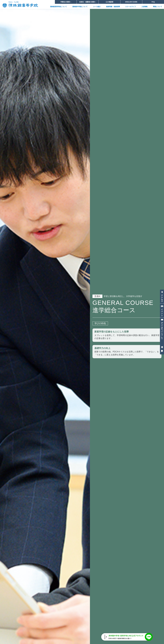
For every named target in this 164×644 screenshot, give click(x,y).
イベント (162, 310)
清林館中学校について (80, 7)
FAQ (153, 2)
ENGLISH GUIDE (131, 2)
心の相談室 (110, 2)
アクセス (162, 296)
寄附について (158, 7)
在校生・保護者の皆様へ (88, 2)
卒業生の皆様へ (66, 2)
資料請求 (162, 347)
